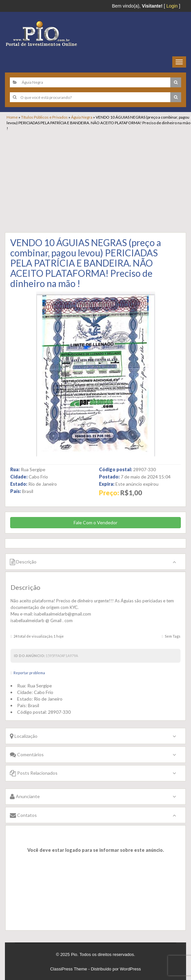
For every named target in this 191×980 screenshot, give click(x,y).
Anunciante (25, 796)
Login (172, 6)
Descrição (23, 562)
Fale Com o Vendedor (95, 522)
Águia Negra (82, 117)
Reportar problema (29, 673)
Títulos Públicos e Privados (44, 117)
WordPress (131, 969)
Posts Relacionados (34, 773)
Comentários (27, 754)
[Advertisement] (99, 181)
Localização (24, 736)
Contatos (23, 815)
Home (12, 117)
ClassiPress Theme (68, 969)
